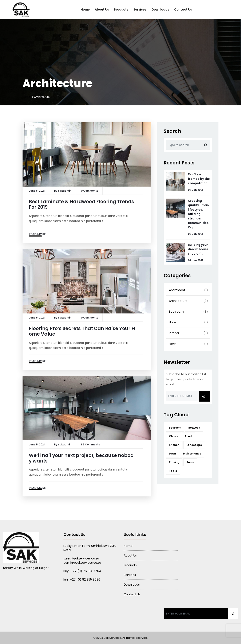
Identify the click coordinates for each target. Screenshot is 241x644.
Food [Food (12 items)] (188, 436)
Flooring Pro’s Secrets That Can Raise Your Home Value (82, 331)
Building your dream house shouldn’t (198, 249)
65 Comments (90, 444)
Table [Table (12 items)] (173, 471)
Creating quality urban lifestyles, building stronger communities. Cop (199, 214)
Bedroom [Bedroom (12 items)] (175, 428)
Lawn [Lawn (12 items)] (172, 454)
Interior (174, 333)
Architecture (178, 301)
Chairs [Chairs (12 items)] (173, 436)
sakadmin (65, 191)
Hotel (173, 322)
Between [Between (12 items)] (194, 428)
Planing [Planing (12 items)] (174, 462)
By (56, 191)
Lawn (173, 344)
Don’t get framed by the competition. (199, 179)
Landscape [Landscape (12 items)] (194, 445)
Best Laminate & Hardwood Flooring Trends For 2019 (81, 204)
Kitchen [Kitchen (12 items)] (174, 445)
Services (140, 9)
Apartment (177, 290)
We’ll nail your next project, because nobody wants (81, 458)
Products (121, 9)
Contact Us (183, 9)
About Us (102, 9)
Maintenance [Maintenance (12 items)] (192, 454)
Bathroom (176, 312)
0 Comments (90, 191)
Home (85, 9)
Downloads (160, 9)
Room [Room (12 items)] (190, 462)
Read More (37, 234)
